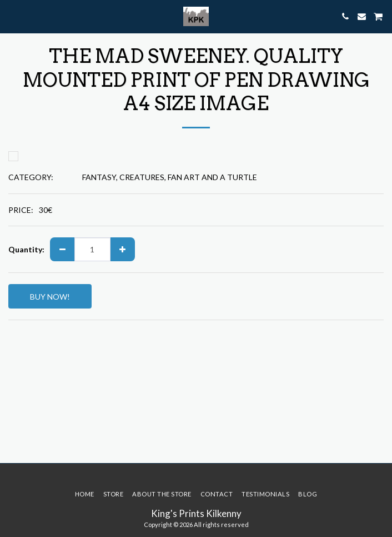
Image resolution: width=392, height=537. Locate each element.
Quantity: (26, 249)
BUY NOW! (50, 297)
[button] (12, 16)
